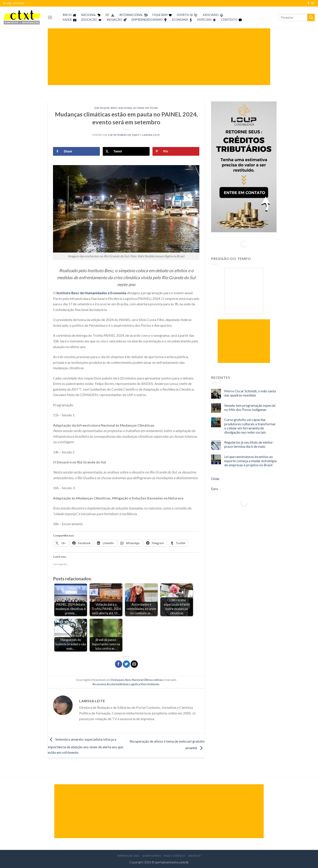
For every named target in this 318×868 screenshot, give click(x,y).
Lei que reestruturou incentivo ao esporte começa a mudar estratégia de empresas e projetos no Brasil (250, 461)
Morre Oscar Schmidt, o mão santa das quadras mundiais (250, 393)
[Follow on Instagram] (313, 3)
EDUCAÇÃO (89, 20)
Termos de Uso (128, 856)
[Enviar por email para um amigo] (134, 664)
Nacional (126, 108)
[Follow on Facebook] (308, 3)
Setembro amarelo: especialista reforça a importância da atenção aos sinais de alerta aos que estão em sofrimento (85, 746)
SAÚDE (67, 20)
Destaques (102, 108)
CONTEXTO (229, 20)
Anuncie (195, 856)
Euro (215, 489)
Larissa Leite (151, 135)
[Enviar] (311, 17)
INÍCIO (67, 15)
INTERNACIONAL (131, 15)
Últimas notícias (146, 108)
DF (107, 15)
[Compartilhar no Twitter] (126, 664)
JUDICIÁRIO (211, 15)
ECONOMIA (180, 20)
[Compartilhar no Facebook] (119, 664)
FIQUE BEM (160, 15)
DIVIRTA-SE (185, 15)
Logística (135, 684)
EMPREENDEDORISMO (147, 20)
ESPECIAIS (204, 20)
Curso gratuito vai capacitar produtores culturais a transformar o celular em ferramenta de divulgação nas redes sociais (250, 426)
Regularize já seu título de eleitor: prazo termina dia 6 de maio (249, 444)
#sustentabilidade (118, 684)
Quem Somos (152, 856)
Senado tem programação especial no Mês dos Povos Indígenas (250, 407)
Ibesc (114, 108)
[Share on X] (126, 151)
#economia (99, 684)
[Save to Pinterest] (176, 151)
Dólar (215, 479)
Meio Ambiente (150, 684)
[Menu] (50, 17)
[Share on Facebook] (76, 151)
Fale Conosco (175, 856)
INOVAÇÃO (114, 20)
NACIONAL (89, 15)
